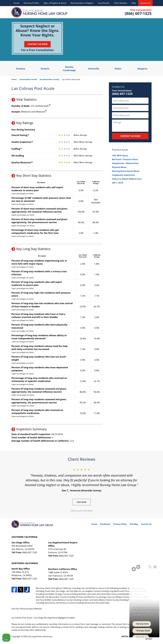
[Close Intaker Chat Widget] (155, 566)
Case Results (104, 3)
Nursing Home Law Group (40, 636)
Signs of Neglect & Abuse (55, 3)
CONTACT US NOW (130, 136)
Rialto (118, 69)
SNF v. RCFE (118, 183)
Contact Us (145, 3)
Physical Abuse (119, 167)
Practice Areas (120, 150)
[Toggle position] (150, 566)
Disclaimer (105, 524)
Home (16, 3)
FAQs (134, 3)
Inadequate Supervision (124, 175)
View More (82, 502)
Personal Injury (27, 609)
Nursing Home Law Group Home (39, 12)
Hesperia (142, 69)
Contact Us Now (37, 44)
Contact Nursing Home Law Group (138, 12)
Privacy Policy (120, 524)
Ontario (45, 69)
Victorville (94, 69)
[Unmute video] (120, 566)
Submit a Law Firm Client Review (82, 511)
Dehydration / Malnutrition (125, 163)
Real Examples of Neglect (82, 3)
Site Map (134, 524)
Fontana (21, 69)
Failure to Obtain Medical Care (127, 179)
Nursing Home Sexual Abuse (126, 171)
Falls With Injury (120, 155)
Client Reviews (120, 3)
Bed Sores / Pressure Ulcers (125, 159)
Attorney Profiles (31, 3)
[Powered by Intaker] (142, 639)
